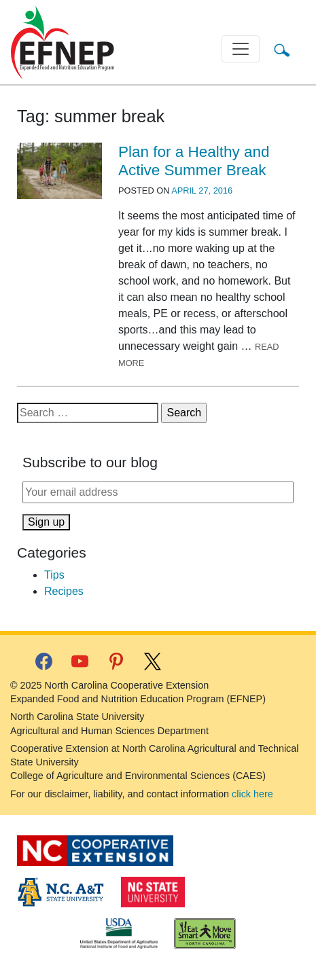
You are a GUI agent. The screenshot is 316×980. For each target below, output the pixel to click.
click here (252, 794)
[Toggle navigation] (241, 49)
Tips (54, 575)
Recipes (64, 591)
